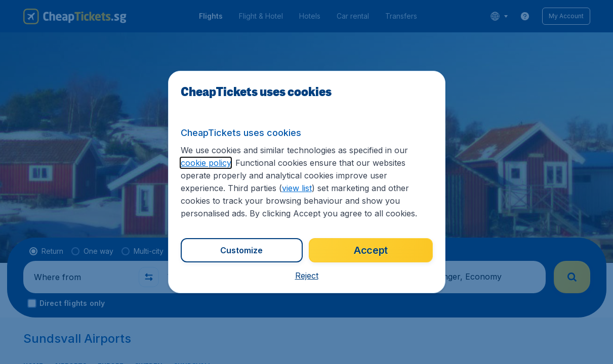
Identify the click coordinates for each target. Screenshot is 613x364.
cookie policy (206, 163)
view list (297, 188)
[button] (307, 276)
